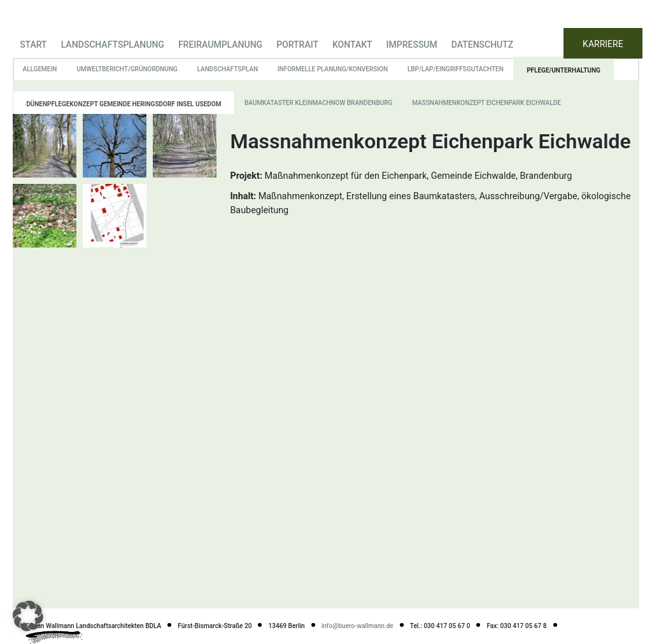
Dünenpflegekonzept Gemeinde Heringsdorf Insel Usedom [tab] (124, 104)
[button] (28, 616)
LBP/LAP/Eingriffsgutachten (456, 69)
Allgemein (40, 69)
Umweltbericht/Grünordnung (127, 69)
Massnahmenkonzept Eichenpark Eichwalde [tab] (486, 103)
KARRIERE (603, 44)
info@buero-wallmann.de (358, 626)
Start (33, 45)
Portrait (297, 45)
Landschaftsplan (228, 69)
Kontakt (352, 45)
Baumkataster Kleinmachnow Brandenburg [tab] (318, 103)
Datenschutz (482, 45)
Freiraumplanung (220, 45)
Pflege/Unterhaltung (563, 70)
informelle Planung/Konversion (333, 69)
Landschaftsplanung (113, 45)
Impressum (412, 45)
